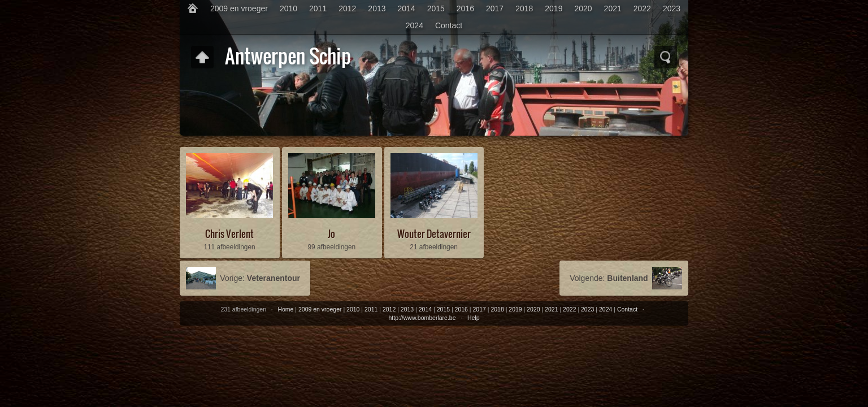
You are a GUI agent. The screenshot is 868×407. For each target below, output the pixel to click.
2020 (583, 8)
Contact (449, 25)
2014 (407, 8)
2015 (436, 8)
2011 (318, 8)
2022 (642, 8)
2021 (613, 8)
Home (285, 309)
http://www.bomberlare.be (422, 318)
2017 (495, 8)
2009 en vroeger (239, 8)
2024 (415, 25)
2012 (347, 8)
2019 (554, 8)
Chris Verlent (229, 234)
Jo (331, 234)
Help (474, 318)
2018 (524, 8)
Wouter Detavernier (434, 234)
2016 (465, 8)
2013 (377, 8)
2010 (288, 8)
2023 (672, 8)
